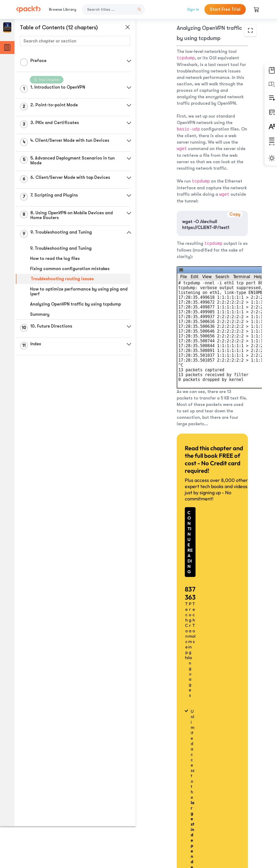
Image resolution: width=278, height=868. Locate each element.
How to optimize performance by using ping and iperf (74, 292)
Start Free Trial (225, 9)
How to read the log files (55, 259)
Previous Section (162, 825)
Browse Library (63, 9)
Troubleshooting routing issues (62, 279)
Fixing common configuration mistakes (70, 269)
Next (231, 825)
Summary (40, 314)
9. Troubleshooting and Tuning (61, 248)
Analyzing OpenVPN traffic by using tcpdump (75, 304)
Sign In (193, 9)
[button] (128, 61)
